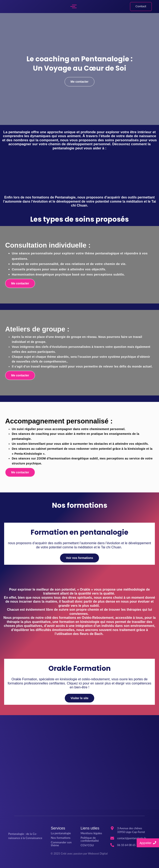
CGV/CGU (87, 845)
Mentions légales (91, 833)
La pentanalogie (61, 833)
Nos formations (61, 838)
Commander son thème (61, 844)
